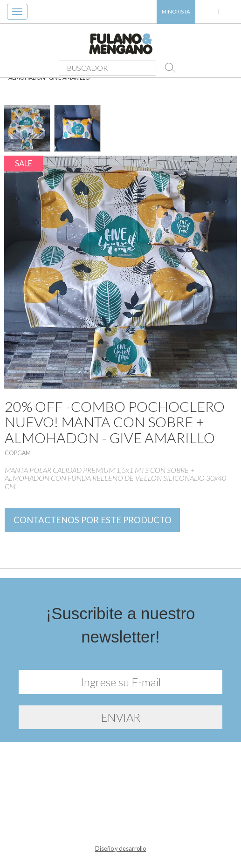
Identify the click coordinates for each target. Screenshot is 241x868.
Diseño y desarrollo (120, 848)
